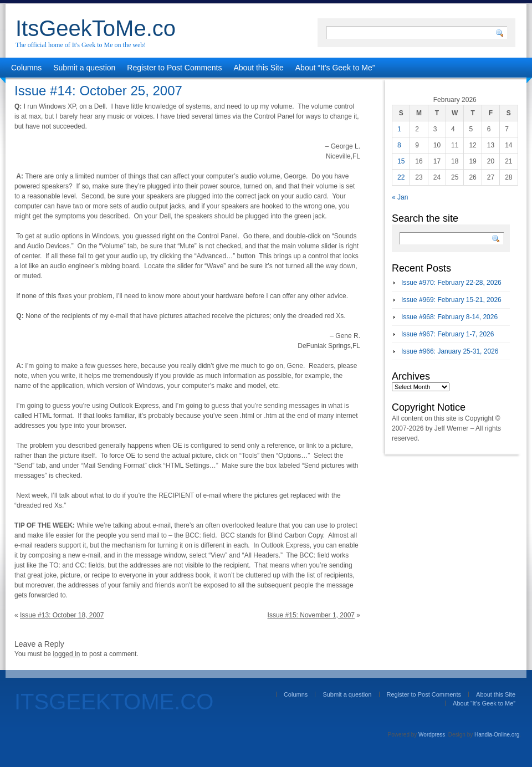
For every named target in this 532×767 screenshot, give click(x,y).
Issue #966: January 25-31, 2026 (450, 351)
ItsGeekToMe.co (96, 28)
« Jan (400, 197)
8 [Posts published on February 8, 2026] (399, 145)
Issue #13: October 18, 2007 (62, 615)
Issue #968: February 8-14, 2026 (449, 317)
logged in (67, 654)
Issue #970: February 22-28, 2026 (451, 283)
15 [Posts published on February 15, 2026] (401, 161)
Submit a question (84, 68)
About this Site (259, 68)
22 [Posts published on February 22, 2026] (401, 177)
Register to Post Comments (174, 68)
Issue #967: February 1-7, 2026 (447, 334)
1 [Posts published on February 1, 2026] (399, 129)
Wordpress (432, 735)
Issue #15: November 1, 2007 (311, 615)
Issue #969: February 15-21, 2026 (451, 300)
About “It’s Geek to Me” (335, 68)
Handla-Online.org (497, 735)
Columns (26, 68)
